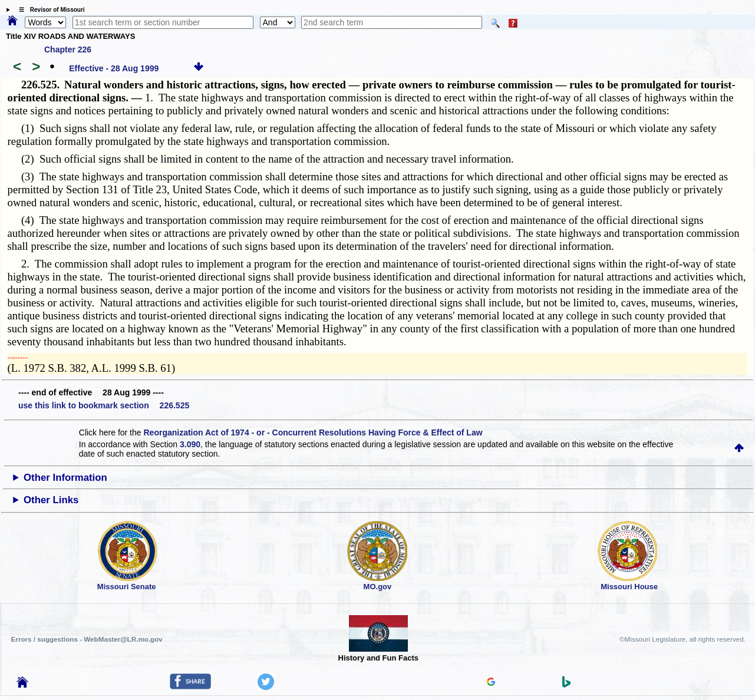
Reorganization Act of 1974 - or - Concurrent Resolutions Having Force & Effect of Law (313, 432)
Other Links (51, 500)
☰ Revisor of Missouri (49, 10)
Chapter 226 (68, 49)
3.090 (190, 444)
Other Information (65, 478)
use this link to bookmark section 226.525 (104, 405)
